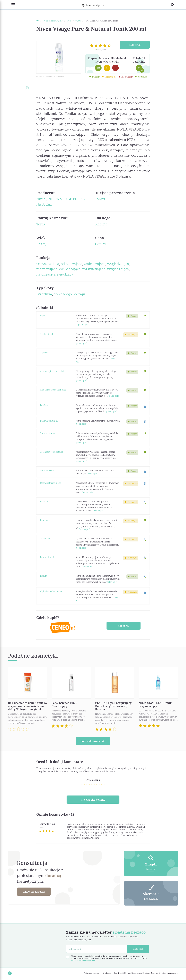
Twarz (100, 199)
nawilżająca (46, 274)
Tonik (41, 224)
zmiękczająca (95, 264)
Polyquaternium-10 (49, 421)
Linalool (44, 501)
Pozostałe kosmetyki (93, 741)
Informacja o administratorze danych (84, 961)
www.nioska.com (172, 973)
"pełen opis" (83, 325)
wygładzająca (118, 264)
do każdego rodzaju (69, 294)
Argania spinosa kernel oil (52, 371)
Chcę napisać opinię (93, 800)
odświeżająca (72, 264)
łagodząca (65, 274)
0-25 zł (100, 244)
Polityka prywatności (92, 973)
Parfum (44, 576)
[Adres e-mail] (97, 949)
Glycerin (44, 353)
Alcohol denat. (47, 334)
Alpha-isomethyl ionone (51, 591)
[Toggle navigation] (11, 5)
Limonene (45, 520)
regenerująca (47, 269)
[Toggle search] (175, 5)
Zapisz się (138, 949)
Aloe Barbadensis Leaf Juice (53, 390)
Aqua (43, 315)
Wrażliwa (44, 294)
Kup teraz (135, 45)
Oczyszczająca (48, 264)
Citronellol (45, 539)
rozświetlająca (94, 269)
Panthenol (45, 405)
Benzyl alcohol (47, 557)
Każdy (41, 244)
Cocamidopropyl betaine (52, 452)
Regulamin (107, 973)
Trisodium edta (47, 470)
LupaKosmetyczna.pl (135, 973)
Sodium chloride (48, 433)
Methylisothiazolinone (50, 483)
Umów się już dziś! (34, 892)
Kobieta (101, 224)
